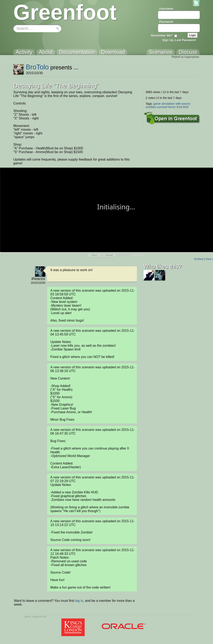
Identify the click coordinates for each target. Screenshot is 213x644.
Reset (109, 255)
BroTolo (37, 67)
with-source (183, 104)
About (27, 617)
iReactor (38, 279)
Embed (199, 259)
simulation (168, 104)
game (157, 104)
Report (176, 57)
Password (166, 22)
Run (94, 255)
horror (172, 107)
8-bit (179, 107)
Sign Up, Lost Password (179, 40)
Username (166, 9)
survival (162, 107)
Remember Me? (162, 36)
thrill (186, 107)
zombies (151, 107)
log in (79, 601)
